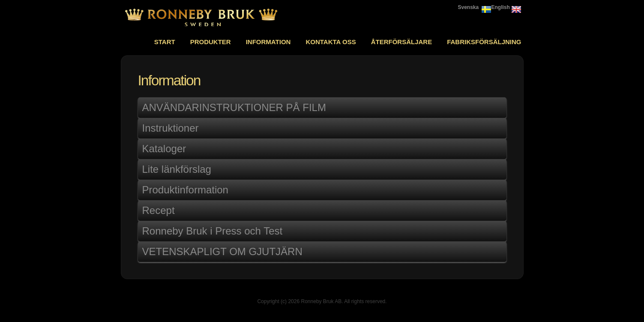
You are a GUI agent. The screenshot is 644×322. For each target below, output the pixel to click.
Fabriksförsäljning (484, 42)
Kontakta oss (331, 42)
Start (165, 42)
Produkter (211, 42)
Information (268, 42)
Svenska (469, 7)
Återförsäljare (402, 42)
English (501, 7)
